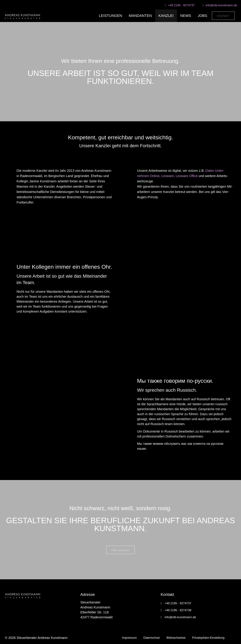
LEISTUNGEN (111, 16)
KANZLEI (166, 16)
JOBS (203, 16)
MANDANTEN (140, 16)
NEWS (186, 16)
